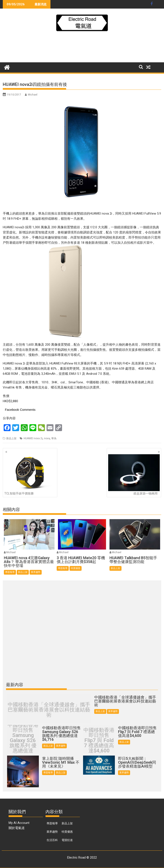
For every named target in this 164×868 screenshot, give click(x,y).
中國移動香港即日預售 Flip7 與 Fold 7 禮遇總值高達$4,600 (99, 740)
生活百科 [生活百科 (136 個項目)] (52, 840)
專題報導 (10, 572)
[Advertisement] (82, 48)
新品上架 (11, 438)
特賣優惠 (76, 568)
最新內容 (15, 685)
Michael (33, 95)
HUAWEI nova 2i (33, 438)
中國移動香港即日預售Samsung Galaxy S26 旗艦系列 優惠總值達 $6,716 (23, 740)
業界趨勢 (36, 572)
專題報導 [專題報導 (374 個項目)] (52, 823)
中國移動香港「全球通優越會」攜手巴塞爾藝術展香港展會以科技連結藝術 (49, 710)
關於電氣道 (17, 828)
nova (47, 438)
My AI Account (19, 823)
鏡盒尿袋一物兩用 (134, 475)
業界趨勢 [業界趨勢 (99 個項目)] (52, 832)
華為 (54, 438)
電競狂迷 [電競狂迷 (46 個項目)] (67, 840)
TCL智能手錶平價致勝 (30, 475)
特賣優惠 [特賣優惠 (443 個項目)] (67, 832)
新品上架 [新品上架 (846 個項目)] (67, 823)
